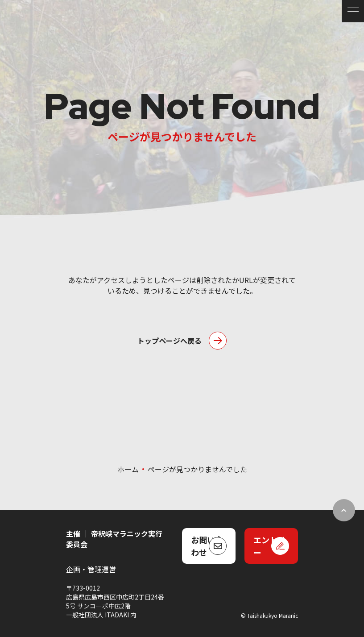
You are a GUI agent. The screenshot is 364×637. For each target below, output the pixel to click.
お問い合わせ (207, 546)
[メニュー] (353, 11)
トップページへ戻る (170, 341)
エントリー (269, 546)
